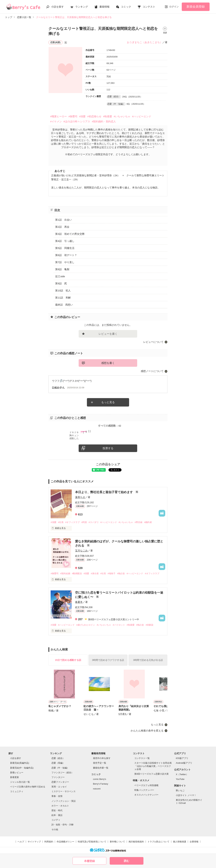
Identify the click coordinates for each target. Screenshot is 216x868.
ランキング (82, 7)
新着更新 (15, 777)
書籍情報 (104, 7)
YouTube (180, 779)
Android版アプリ (184, 763)
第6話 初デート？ (66, 255)
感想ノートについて (152, 371)
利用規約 (49, 842)
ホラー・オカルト (60, 806)
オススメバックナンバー (146, 795)
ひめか (56, 387)
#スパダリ (94, 522)
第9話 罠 (61, 283)
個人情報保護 (180, 842)
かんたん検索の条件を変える (147, 731)
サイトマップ (34, 842)
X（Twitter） (182, 774)
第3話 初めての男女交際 (70, 234)
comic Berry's (100, 779)
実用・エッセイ (59, 787)
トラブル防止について (158, 842)
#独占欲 (121, 573)
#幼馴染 (150, 625)
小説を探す (57, 7)
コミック (126, 7)
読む (127, 861)
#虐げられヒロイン (86, 625)
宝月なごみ (81, 551)
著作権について (117, 842)
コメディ (56, 820)
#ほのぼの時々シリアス (77, 121)
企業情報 (194, 842)
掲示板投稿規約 (136, 842)
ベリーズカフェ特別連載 (146, 785)
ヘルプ (21, 842)
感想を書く (108, 363)
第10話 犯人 (63, 290)
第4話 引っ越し (65, 241)
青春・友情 (57, 796)
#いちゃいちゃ (122, 116)
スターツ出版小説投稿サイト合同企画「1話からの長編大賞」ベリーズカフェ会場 (153, 766)
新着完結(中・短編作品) (22, 768)
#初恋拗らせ (94, 116)
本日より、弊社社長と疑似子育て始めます (104, 492)
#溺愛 (82, 116)
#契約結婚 (65, 573)
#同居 (84, 522)
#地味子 (112, 573)
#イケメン (56, 121)
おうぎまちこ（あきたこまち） (145, 42)
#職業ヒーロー (58, 116)
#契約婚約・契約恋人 (104, 121)
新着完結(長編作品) (20, 763)
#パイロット (119, 625)
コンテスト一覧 (142, 758)
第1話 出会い (63, 220)
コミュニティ (17, 791)
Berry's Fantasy (101, 784)
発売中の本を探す (102, 758)
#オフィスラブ (72, 522)
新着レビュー (17, 773)
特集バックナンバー (144, 790)
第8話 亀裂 (62, 269)
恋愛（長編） (58, 763)
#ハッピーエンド (141, 116)
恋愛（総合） (58, 758)
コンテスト (149, 7)
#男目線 (139, 522)
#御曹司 (73, 116)
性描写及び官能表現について (92, 842)
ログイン (174, 7)
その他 (55, 829)
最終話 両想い (64, 305)
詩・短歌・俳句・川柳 (62, 825)
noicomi (97, 789)
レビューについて (153, 342)
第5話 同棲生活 (65, 248)
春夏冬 (79, 602)
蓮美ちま (80, 497)
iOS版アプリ (182, 758)
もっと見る (108, 402)
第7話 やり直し (65, 262)
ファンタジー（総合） (62, 773)
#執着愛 (108, 116)
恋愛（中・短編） (60, 768)
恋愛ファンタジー (60, 782)
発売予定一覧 (100, 763)
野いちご (180, 791)
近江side (60, 276)
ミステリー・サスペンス (64, 791)
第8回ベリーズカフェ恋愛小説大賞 (151, 774)
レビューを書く (108, 334)
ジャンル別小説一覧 (20, 782)
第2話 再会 (62, 227)
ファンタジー (58, 777)
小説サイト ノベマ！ (186, 795)
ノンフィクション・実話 (64, 801)
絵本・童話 (57, 815)
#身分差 (95, 573)
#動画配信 (77, 573)
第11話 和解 (63, 298)
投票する (108, 448)
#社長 (61, 522)
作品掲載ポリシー (65, 842)
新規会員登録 (196, 7)
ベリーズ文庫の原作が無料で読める (28, 787)
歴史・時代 (57, 810)
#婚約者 (148, 522)
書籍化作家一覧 (101, 768)
